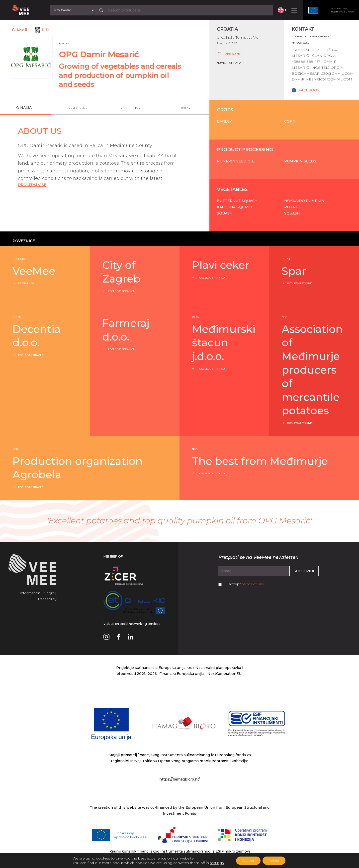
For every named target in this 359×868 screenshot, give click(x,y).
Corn (290, 121)
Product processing (245, 150)
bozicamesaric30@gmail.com (323, 73)
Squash (225, 213)
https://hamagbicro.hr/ (179, 779)
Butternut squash (237, 201)
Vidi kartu (229, 54)
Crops (225, 110)
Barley (224, 121)
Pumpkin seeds (300, 161)
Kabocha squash (235, 207)
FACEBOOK (309, 90)
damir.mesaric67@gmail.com (322, 79)
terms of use (253, 584)
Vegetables (232, 190)
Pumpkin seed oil (235, 161)
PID (45, 30)
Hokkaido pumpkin (304, 201)
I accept (245, 584)
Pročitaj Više (32, 185)
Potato (292, 207)
